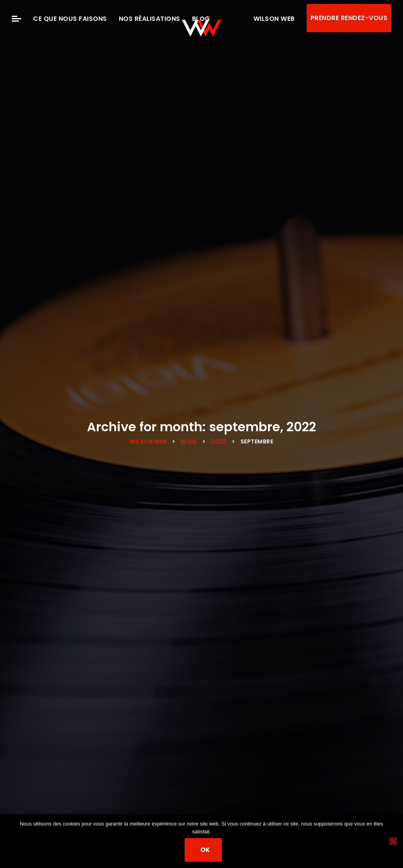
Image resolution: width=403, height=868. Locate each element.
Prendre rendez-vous (349, 18)
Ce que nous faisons (70, 19)
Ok (206, 850)
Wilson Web (274, 19)
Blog (201, 19)
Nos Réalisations (150, 19)
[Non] (393, 841)
